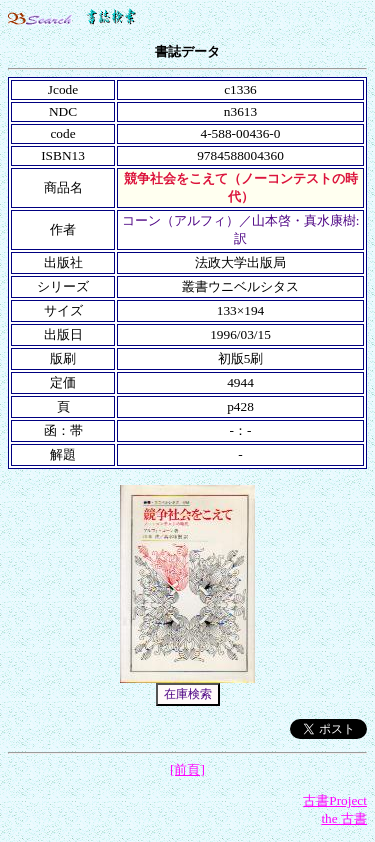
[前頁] (187, 769)
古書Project (335, 800)
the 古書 (344, 818)
